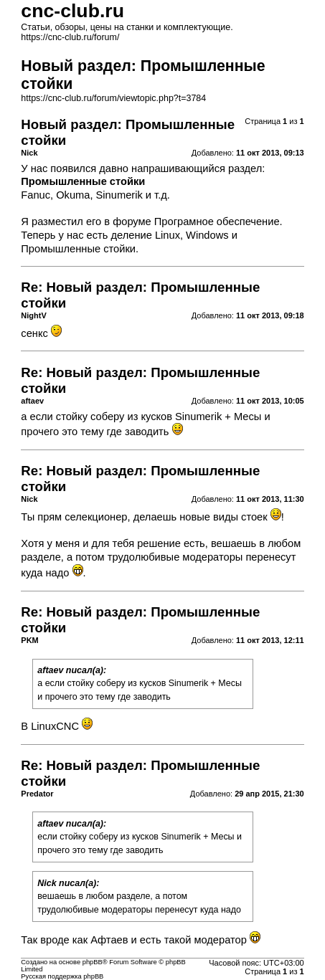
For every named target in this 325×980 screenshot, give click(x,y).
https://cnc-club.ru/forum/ (70, 37)
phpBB (93, 962)
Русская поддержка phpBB (62, 976)
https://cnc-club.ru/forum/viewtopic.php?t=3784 (113, 98)
